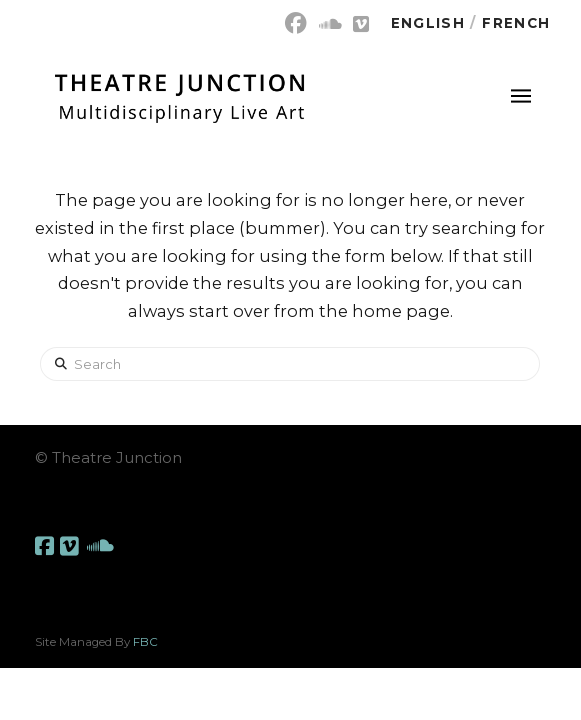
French (516, 23)
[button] (521, 96)
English (428, 23)
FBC (145, 642)
